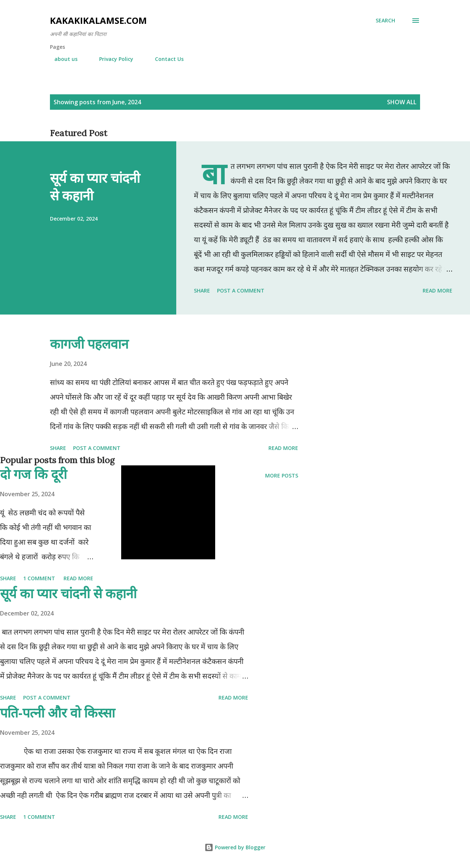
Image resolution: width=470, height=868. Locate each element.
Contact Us (165, 59)
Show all (402, 102)
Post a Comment (241, 290)
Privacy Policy (112, 59)
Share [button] (202, 290)
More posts (282, 475)
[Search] (385, 21)
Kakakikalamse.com (98, 20)
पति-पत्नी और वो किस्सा (57, 713)
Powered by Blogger (235, 847)
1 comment (39, 578)
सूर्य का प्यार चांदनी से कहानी (95, 187)
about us (62, 59)
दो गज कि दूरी (33, 474)
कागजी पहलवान (89, 344)
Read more (438, 290)
